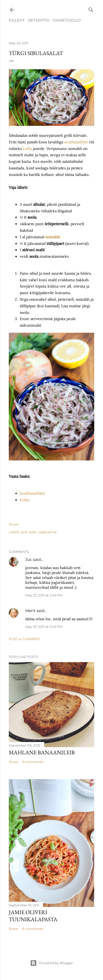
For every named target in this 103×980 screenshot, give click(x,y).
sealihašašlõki (77, 142)
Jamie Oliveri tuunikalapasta (33, 916)
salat (32, 532)
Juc (29, 559)
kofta (27, 149)
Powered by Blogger (52, 963)
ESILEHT (17, 20)
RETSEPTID (39, 20)
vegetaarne (47, 532)
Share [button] (13, 524)
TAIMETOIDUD (67, 20)
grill (24, 532)
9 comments (33, 762)
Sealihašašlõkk (32, 493)
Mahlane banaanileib (42, 752)
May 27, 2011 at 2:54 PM (44, 595)
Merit (30, 611)
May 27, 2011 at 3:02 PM (44, 627)
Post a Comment (24, 639)
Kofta (25, 500)
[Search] (91, 9)
